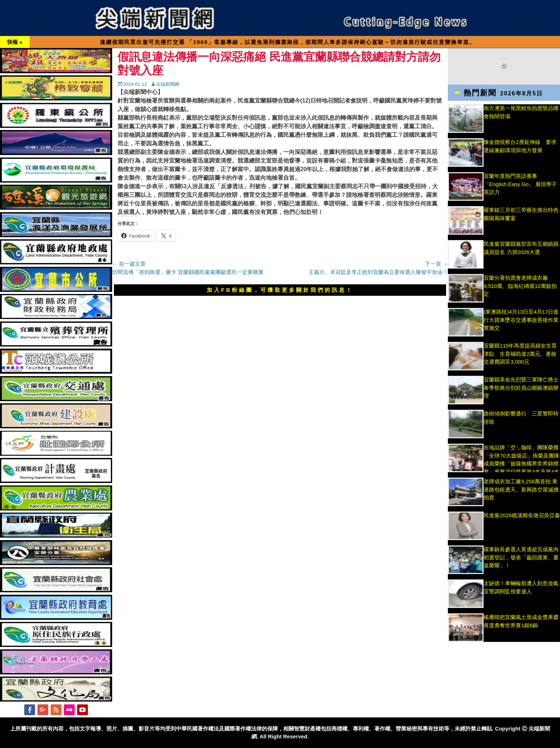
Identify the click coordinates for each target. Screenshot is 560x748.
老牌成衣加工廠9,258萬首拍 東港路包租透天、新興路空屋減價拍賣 (521, 489)
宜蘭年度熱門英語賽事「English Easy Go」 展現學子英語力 (520, 184)
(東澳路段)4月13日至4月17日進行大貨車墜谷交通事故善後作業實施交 (521, 320)
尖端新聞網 (168, 84)
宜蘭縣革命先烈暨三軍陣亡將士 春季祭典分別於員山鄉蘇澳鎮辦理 (521, 388)
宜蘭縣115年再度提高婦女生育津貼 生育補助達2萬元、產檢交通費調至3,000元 (520, 354)
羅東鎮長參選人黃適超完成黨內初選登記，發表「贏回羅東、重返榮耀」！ (521, 557)
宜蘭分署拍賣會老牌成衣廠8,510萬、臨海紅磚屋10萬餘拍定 (520, 286)
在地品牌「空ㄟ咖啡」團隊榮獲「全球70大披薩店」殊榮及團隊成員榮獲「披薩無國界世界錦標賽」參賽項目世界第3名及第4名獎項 (521, 463)
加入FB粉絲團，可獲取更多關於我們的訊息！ (280, 290)
